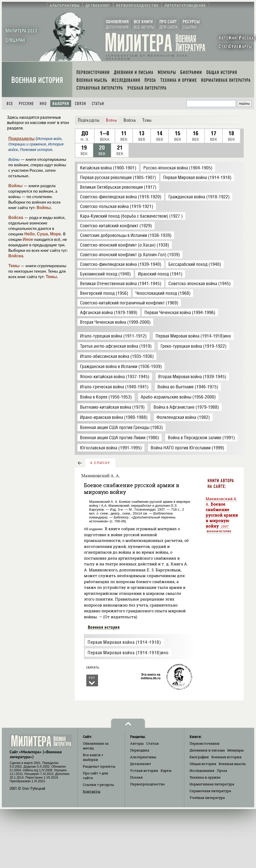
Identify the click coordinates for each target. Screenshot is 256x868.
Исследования (202, 771)
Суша (42, 234)
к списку (100, 463)
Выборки (61, 104)
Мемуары (236, 750)
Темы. (52, 277)
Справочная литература (210, 791)
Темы (14, 266)
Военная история (37, 80)
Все (10, 104)
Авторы (137, 743)
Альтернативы (143, 757)
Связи (80, 104)
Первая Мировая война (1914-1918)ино (128, 653)
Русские (26, 104)
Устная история (144, 771)
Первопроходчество (147, 784)
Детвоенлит (141, 764)
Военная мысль (232, 764)
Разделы (99, 766)
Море (56, 234)
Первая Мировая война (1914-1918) (124, 642)
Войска (16, 218)
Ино (43, 104)
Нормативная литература (212, 784)
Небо (29, 234)
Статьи (98, 104)
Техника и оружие (205, 777)
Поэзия (136, 777)
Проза (222, 771)
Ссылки (98, 785)
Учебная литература (207, 798)
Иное (28, 239)
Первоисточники (205, 743)
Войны (16, 186)
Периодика (140, 750)
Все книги (93, 757)
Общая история (203, 764)
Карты (166, 771)
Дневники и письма (207, 750)
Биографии (199, 757)
